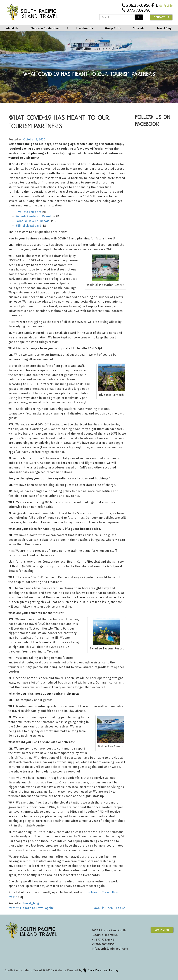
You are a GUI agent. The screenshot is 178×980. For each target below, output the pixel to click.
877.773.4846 (138, 10)
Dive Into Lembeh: (28, 212)
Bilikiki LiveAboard (29, 226)
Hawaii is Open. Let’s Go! (109, 908)
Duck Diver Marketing (100, 970)
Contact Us (161, 17)
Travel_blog (31, 903)
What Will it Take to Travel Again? (31, 908)
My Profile (166, 6)
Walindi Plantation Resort (34, 216)
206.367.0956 (138, 5)
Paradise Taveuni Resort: (33, 221)
